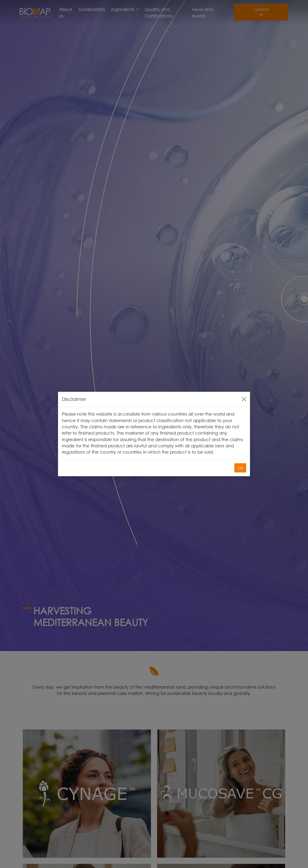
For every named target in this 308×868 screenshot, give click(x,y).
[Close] (244, 399)
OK (240, 468)
